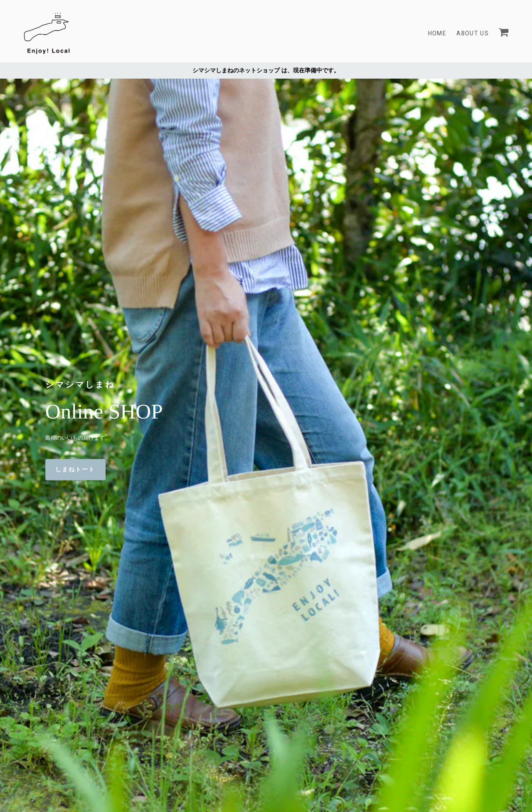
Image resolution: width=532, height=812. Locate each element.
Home (437, 33)
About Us (472, 33)
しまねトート (76, 470)
